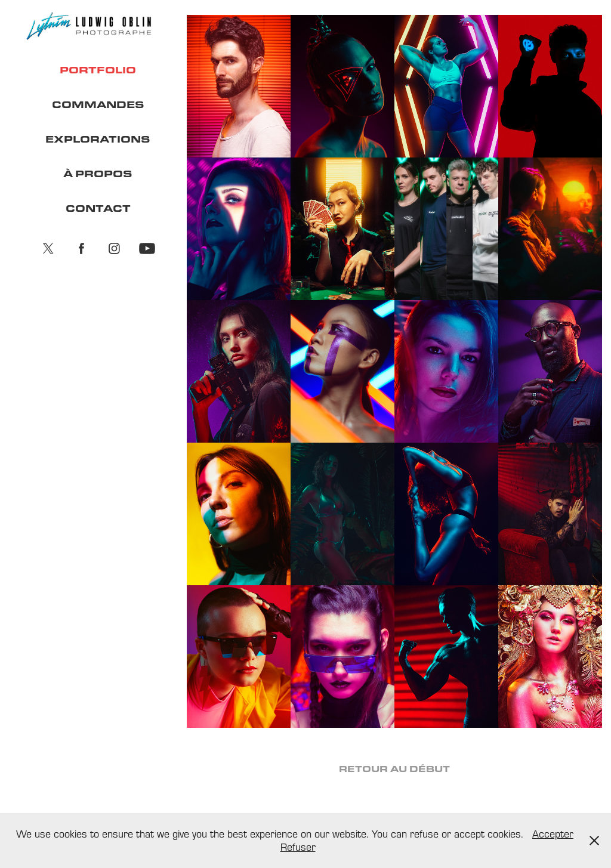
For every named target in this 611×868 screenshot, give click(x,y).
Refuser (298, 847)
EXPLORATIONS (98, 139)
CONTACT (98, 208)
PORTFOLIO (98, 69)
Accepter (553, 834)
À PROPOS (98, 173)
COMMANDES (98, 104)
